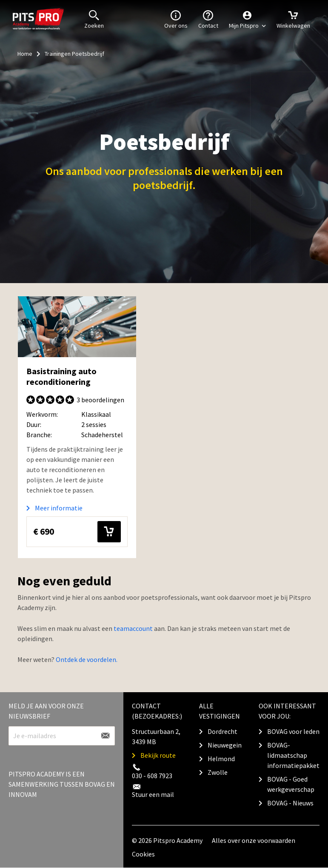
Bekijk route (158, 755)
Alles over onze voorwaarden (254, 840)
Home (25, 54)
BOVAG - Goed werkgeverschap (291, 784)
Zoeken (94, 19)
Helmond (221, 759)
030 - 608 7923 (152, 776)
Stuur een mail (153, 794)
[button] (247, 19)
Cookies (143, 854)
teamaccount (133, 628)
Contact (208, 19)
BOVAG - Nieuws (290, 803)
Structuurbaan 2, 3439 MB (156, 736)
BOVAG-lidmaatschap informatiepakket (293, 755)
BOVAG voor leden (293, 731)
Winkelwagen (293, 19)
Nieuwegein (225, 745)
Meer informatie (59, 508)
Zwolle (218, 772)
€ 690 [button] (77, 532)
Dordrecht (222, 731)
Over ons (176, 19)
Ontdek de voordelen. (87, 659)
